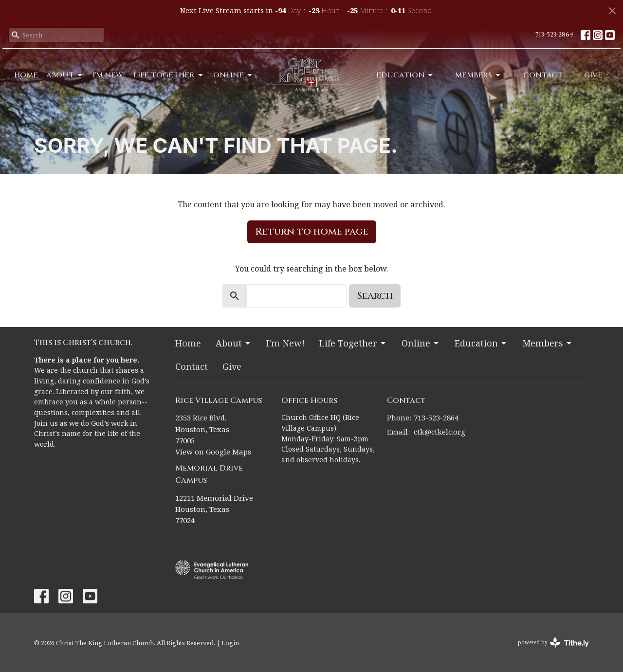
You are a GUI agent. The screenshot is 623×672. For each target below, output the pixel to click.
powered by (553, 643)
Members (478, 75)
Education (405, 75)
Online (233, 75)
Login (230, 643)
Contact (543, 75)
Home (26, 75)
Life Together (169, 75)
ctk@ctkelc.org (440, 432)
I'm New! (109, 75)
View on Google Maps (213, 452)
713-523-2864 (554, 35)
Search (375, 296)
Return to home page (312, 231)
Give (593, 75)
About (65, 75)
